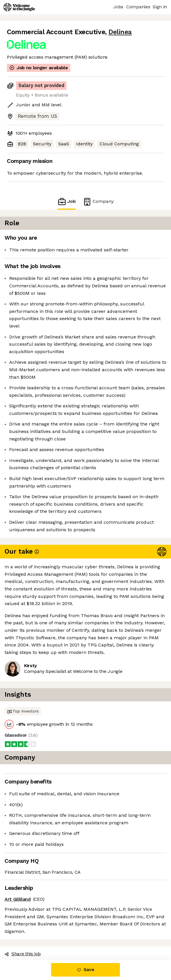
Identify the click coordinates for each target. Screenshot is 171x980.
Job (67, 202)
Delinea (120, 32)
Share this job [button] (23, 954)
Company (98, 202)
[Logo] (19, 7)
